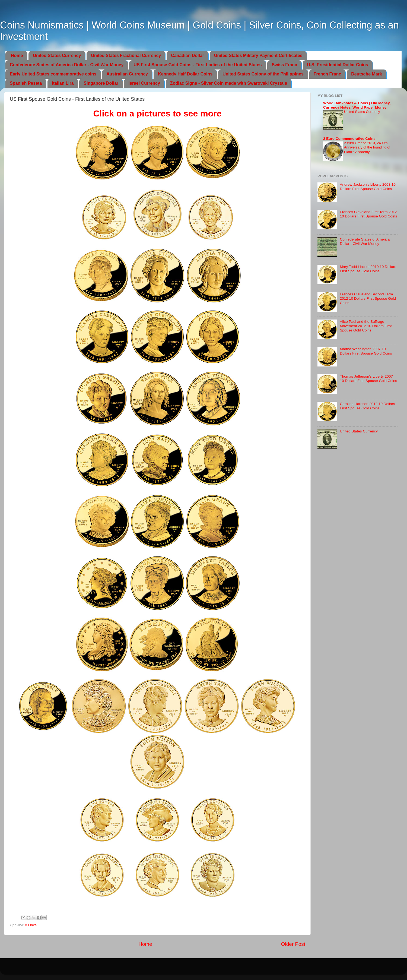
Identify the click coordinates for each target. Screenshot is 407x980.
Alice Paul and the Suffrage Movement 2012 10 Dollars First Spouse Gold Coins (366, 326)
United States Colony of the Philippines (263, 74)
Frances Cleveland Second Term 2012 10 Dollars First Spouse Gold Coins (368, 298)
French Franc (327, 74)
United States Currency (57, 56)
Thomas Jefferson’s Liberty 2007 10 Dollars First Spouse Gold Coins (368, 379)
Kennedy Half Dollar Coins (185, 74)
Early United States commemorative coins (53, 74)
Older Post (293, 944)
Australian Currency (127, 74)
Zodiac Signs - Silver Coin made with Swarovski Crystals (229, 83)
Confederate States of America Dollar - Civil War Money (67, 65)
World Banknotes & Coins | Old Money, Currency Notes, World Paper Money (357, 105)
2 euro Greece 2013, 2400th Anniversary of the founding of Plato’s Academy (367, 147)
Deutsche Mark (367, 74)
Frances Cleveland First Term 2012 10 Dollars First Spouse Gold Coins (368, 214)
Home (17, 56)
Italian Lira (63, 83)
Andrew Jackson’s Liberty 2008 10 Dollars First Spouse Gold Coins (368, 187)
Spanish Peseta (26, 83)
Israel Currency (144, 83)
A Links (31, 925)
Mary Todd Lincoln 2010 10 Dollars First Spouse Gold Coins (368, 269)
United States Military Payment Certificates (258, 56)
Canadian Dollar (187, 56)
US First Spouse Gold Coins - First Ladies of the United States (198, 65)
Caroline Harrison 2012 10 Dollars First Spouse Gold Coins (367, 406)
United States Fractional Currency (126, 56)
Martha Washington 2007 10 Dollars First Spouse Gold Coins (366, 351)
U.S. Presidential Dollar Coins (338, 65)
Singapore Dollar (101, 83)
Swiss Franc (284, 65)
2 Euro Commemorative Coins (349, 139)
